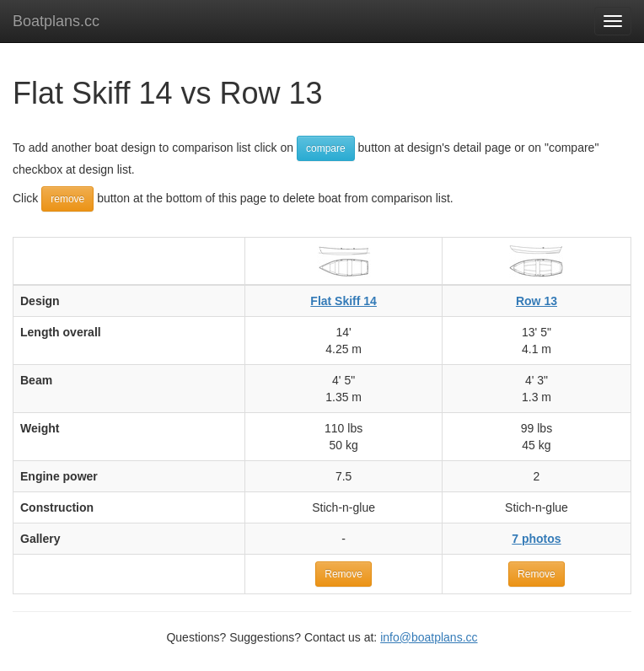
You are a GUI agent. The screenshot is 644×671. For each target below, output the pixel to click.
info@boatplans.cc (429, 637)
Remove (343, 574)
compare (326, 148)
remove (67, 199)
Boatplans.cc (56, 21)
